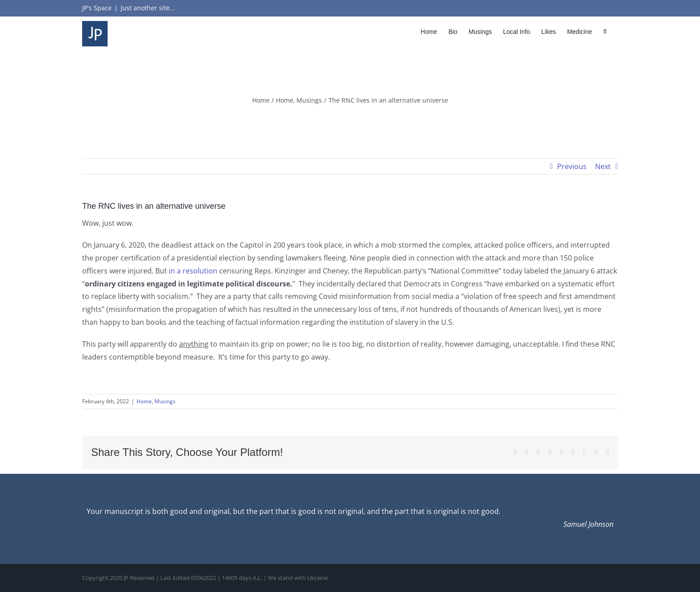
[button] (605, 31)
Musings (165, 401)
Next (603, 166)
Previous (572, 166)
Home (144, 401)
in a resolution (193, 271)
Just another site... (148, 8)
